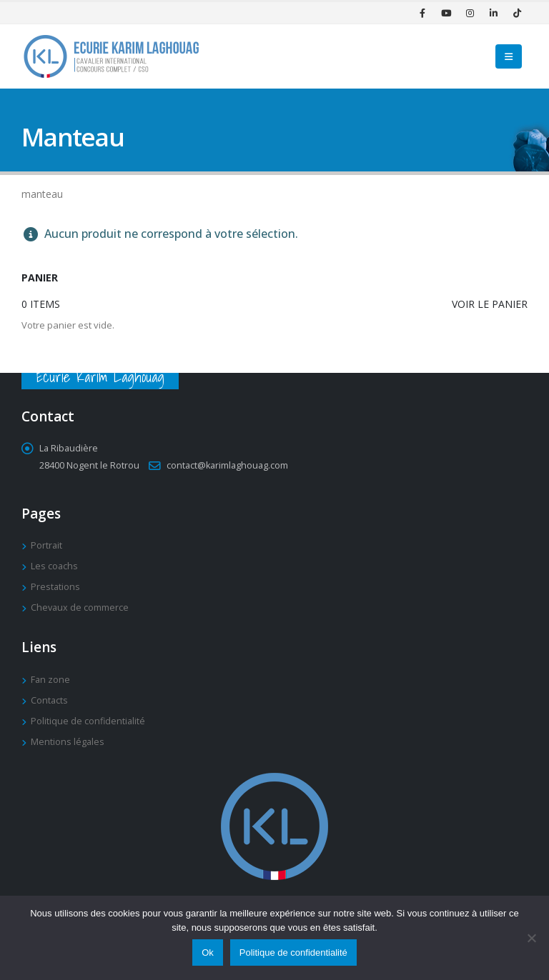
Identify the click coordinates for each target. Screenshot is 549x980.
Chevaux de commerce (80, 607)
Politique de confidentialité (88, 721)
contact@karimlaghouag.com (227, 465)
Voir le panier (490, 304)
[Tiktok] (517, 13)
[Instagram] (470, 13)
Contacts (49, 700)
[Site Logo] (111, 56)
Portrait (46, 545)
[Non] (531, 938)
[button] (509, 56)
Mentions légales (68, 742)
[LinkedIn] (493, 13)
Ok (208, 952)
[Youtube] (446, 13)
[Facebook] (422, 13)
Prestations (55, 587)
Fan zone (50, 680)
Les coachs (54, 566)
